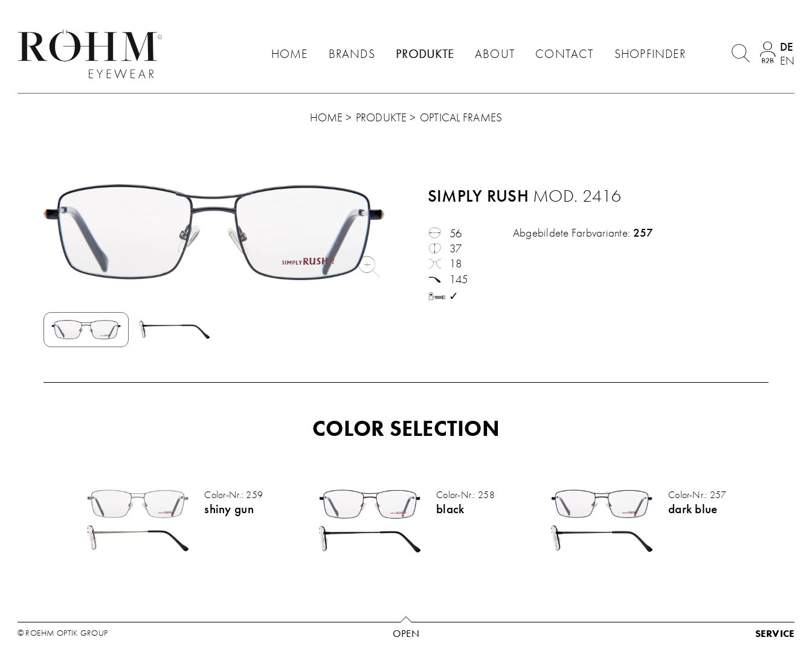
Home (290, 54)
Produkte (425, 54)
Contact (564, 54)
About (495, 54)
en (787, 61)
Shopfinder (650, 54)
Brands (352, 54)
